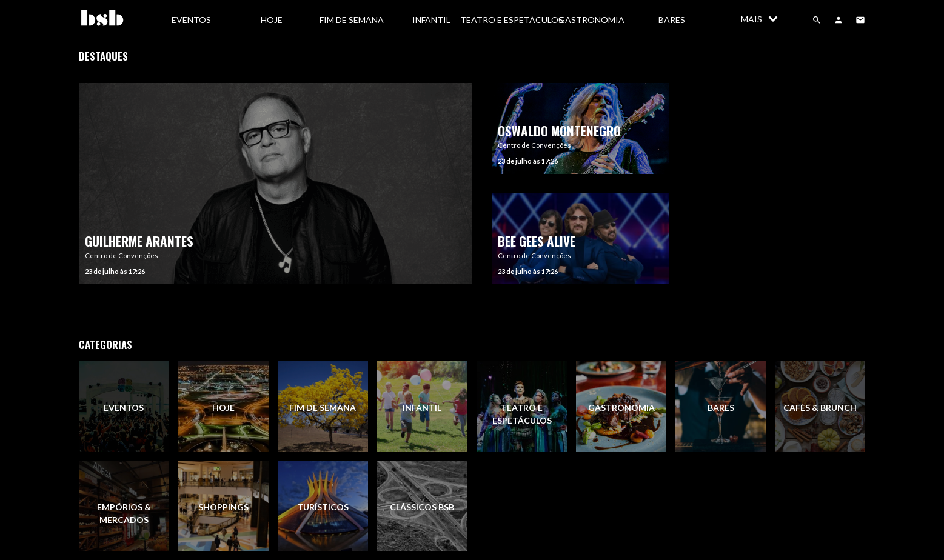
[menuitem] (192, 19)
